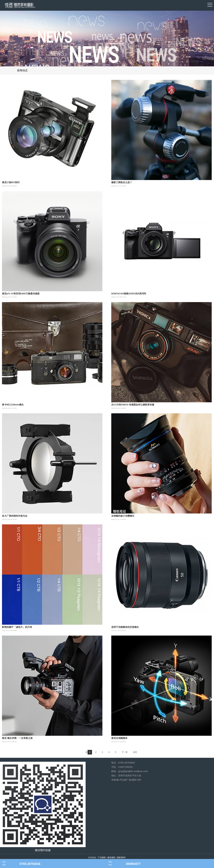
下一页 (125, 752)
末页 (135, 752)
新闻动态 (22, 70)
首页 (87, 752)
